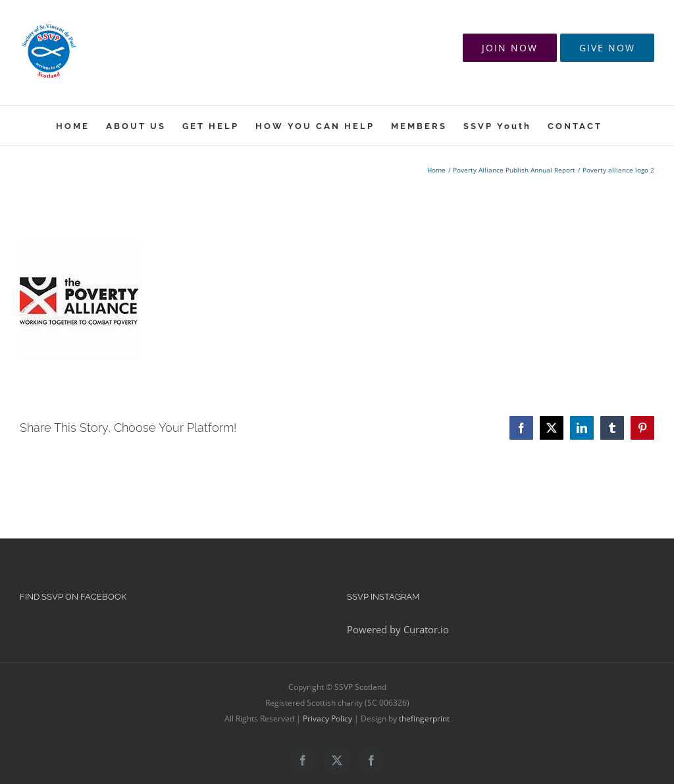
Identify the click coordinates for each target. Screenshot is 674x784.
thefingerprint (424, 719)
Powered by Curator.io (398, 629)
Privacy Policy (327, 719)
